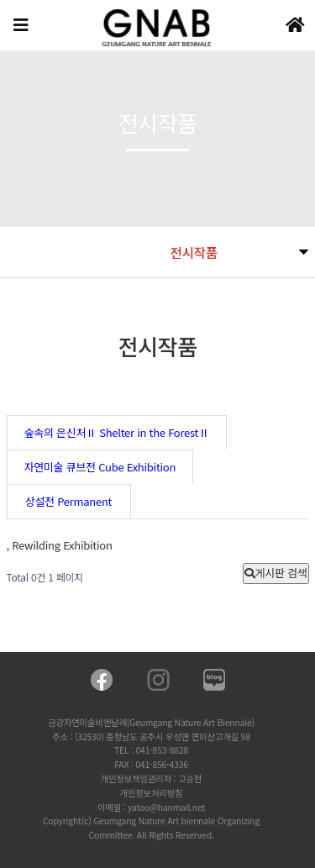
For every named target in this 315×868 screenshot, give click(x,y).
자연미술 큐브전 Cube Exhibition (100, 467)
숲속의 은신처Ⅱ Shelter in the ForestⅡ (117, 432)
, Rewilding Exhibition (60, 545)
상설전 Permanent (69, 501)
